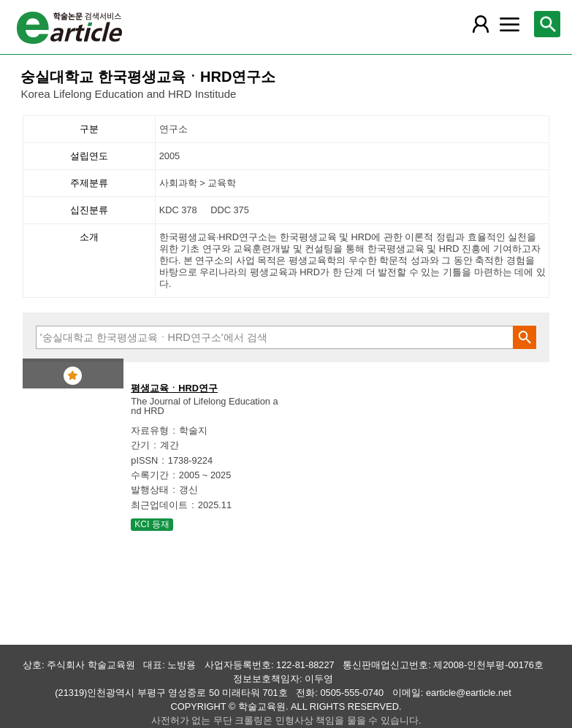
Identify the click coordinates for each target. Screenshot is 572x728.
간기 (140, 445)
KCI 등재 (152, 524)
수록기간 (150, 475)
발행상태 (150, 490)
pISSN (144, 460)
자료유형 (150, 430)
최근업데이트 (159, 505)
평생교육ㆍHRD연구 (174, 388)
